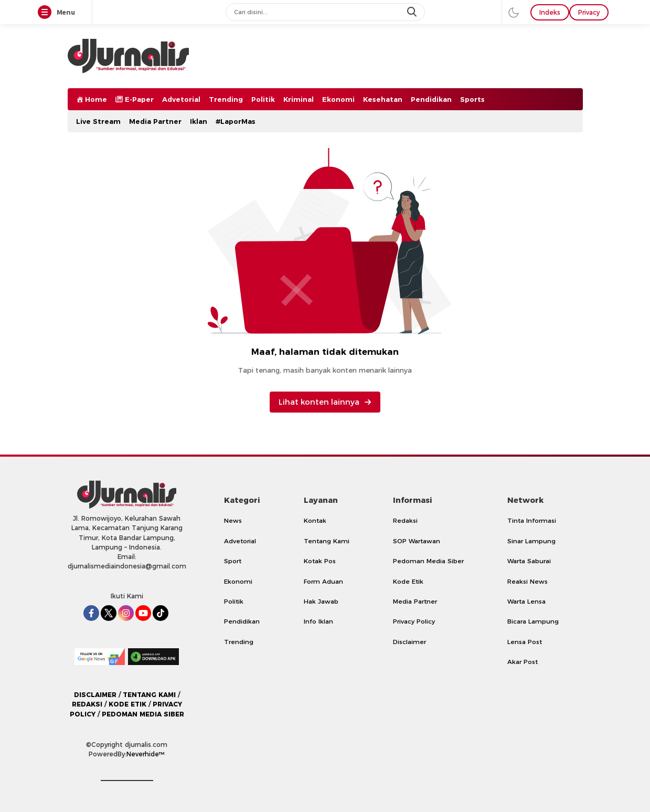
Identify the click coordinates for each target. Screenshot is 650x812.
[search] (413, 12)
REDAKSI (87, 704)
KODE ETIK (127, 704)
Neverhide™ (146, 754)
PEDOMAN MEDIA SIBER (143, 714)
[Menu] (47, 13)
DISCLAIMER (95, 695)
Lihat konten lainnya (325, 402)
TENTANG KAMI (149, 695)
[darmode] (514, 12)
